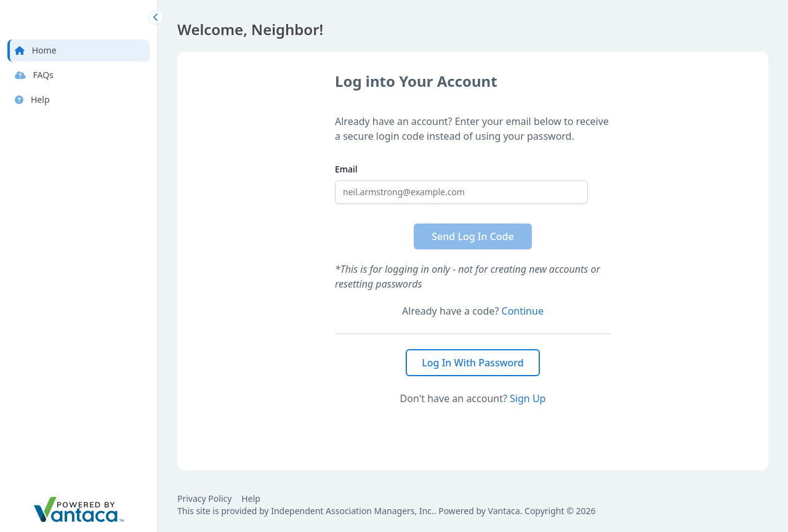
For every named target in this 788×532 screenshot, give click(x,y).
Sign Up (528, 398)
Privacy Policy (204, 498)
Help (251, 498)
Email (346, 169)
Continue (523, 311)
